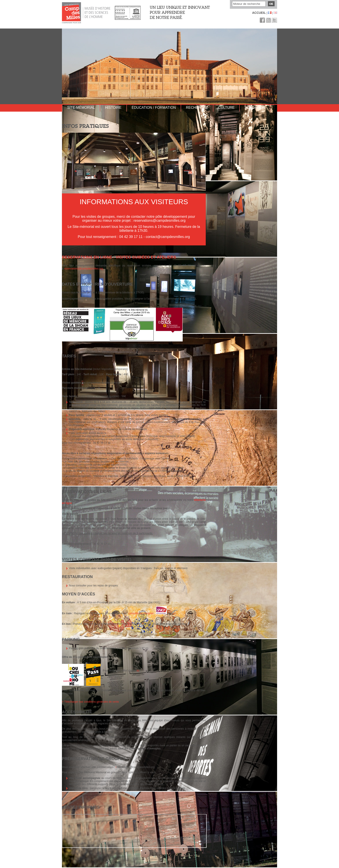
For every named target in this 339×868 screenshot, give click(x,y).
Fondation (255, 108)
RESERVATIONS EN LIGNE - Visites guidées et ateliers (119, 257)
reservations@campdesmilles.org (84, 269)
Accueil (259, 13)
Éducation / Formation (154, 108)
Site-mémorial (81, 108)
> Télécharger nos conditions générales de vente (90, 702)
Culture (226, 108)
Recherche (197, 108)
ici (138, 671)
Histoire (113, 108)
